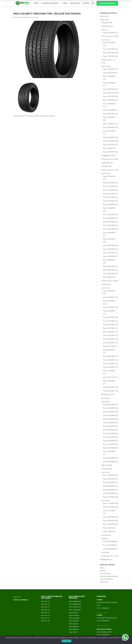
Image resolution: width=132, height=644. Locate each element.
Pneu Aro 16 (45, 610)
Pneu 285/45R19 (109, 486)
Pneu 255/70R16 (109, 183)
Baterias (103, 16)
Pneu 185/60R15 (109, 76)
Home (36, 3)
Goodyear (105, 23)
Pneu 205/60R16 (109, 260)
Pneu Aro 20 (45, 621)
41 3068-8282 (105, 635)
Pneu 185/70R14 (109, 524)
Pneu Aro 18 (45, 615)
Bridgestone (106, 155)
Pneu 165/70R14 (109, 507)
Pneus (102, 20)
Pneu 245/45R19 (109, 490)
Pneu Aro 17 (45, 612)
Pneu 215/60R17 (109, 291)
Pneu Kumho (73, 624)
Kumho (104, 398)
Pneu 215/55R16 (109, 197)
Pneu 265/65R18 (109, 462)
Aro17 (104, 288)
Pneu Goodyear (74, 618)
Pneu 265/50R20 (109, 541)
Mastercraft (106, 26)
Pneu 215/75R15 (109, 145)
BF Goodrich (106, 394)
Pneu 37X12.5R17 (110, 377)
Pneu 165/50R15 (109, 110)
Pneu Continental (75, 610)
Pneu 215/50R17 (109, 371)
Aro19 (104, 472)
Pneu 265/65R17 (109, 343)
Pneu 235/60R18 (109, 458)
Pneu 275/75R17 (109, 328)
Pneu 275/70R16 (109, 253)
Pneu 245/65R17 (109, 332)
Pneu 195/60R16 (109, 249)
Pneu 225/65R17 (109, 317)
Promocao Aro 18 (108, 281)
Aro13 (104, 40)
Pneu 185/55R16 (109, 256)
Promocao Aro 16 (108, 159)
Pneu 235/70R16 (109, 194)
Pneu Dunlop (73, 612)
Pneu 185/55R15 (109, 89)
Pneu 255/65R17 (109, 367)
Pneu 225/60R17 (109, 297)
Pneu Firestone (74, 615)
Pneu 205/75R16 (109, 274)
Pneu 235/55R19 (109, 479)
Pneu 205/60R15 (109, 127)
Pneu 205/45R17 (109, 339)
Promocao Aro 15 (108, 60)
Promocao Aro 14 (108, 36)
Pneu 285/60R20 (109, 549)
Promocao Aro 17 (108, 170)
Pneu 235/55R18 (109, 433)
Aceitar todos (66, 641)
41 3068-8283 (105, 621)
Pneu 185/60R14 (109, 517)
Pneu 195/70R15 (109, 100)
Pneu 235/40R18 (109, 441)
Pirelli (104, 552)
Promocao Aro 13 (108, 556)
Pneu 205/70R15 (109, 131)
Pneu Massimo (74, 629)
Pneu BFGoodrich (75, 604)
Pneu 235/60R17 (109, 325)
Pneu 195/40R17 (109, 360)
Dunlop (104, 284)
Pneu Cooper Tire (75, 607)
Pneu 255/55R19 (109, 497)
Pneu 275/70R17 (109, 321)
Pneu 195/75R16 (109, 215)
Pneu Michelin (74, 626)
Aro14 (104, 501)
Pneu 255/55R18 (109, 437)
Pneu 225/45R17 (109, 301)
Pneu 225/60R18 (109, 423)
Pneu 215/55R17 (109, 381)
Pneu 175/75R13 (109, 56)
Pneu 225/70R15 (109, 114)
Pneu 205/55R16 (109, 233)
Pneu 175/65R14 (109, 503)
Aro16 (104, 173)
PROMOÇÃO (104, 560)
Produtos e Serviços (51, 3)
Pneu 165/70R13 (109, 49)
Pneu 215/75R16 (109, 186)
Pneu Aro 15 (45, 607)
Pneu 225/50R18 (109, 426)
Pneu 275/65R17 (109, 364)
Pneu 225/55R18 (109, 451)
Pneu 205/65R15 (109, 137)
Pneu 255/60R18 (109, 408)
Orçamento (75, 3)
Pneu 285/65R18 (109, 430)
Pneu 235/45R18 (109, 448)
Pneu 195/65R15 (109, 117)
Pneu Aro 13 (45, 601)
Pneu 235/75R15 (109, 152)
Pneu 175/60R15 (109, 124)
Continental (106, 163)
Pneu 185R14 (108, 528)
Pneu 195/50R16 (109, 225)
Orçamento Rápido (107, 3)
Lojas (65, 3)
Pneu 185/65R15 (109, 83)
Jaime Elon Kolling (22, 17)
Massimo (105, 465)
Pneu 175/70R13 (109, 43)
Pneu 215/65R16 (109, 176)
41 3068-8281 (105, 608)
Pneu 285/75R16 (109, 270)
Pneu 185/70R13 (109, 53)
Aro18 (104, 402)
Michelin (105, 166)
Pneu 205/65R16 (109, 218)
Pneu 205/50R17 (109, 350)
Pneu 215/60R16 (109, 204)
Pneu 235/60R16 (109, 208)
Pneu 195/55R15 (109, 96)
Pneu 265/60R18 (109, 415)
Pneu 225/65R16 (109, 190)
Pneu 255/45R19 (109, 493)
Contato (86, 3)
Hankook (105, 535)
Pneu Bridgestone (75, 601)
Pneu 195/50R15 (109, 141)
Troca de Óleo (105, 573)
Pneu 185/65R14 (109, 521)
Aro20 (104, 539)
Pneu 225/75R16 (109, 201)
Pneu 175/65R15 (109, 69)
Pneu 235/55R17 (109, 335)
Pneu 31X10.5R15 (110, 93)
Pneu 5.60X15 (108, 148)
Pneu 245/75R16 (109, 266)
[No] (129, 640)
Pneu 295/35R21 (109, 33)
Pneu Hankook (74, 621)
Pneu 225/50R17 (109, 311)
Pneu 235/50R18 (109, 404)
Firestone (105, 469)
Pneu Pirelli (73, 632)
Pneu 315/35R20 (109, 545)
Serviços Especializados (109, 576)
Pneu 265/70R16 (109, 229)
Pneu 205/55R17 (109, 391)
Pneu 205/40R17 (109, 387)
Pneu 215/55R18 (109, 444)
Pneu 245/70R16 (109, 222)
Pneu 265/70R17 (109, 356)
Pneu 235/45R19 (109, 475)
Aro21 (104, 30)
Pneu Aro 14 (45, 604)
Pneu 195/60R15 (109, 104)
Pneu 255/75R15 (109, 73)
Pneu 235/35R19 (109, 482)
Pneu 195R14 (108, 531)
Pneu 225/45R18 (109, 412)
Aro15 (104, 66)
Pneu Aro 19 (45, 618)
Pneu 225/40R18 (109, 419)
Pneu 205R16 (108, 277)
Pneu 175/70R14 (109, 511)
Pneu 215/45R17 (109, 307)
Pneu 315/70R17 (109, 346)
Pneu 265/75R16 (109, 245)
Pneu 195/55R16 (109, 239)
